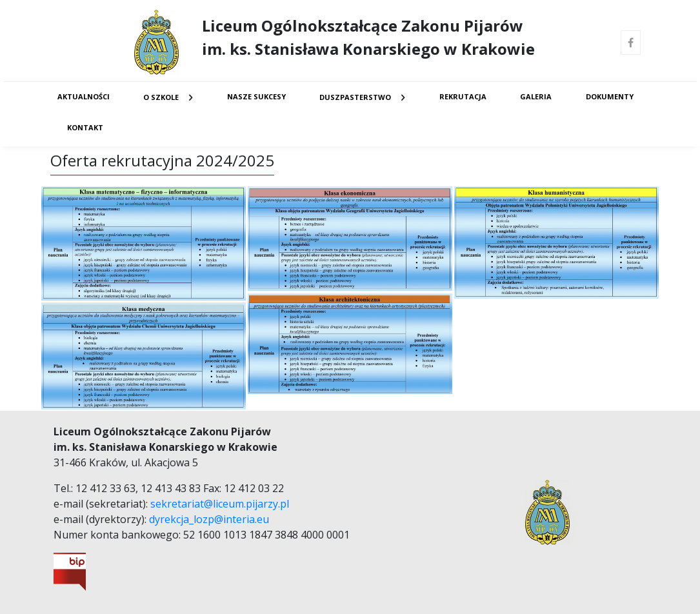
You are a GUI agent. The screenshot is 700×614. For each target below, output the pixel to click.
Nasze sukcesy (256, 96)
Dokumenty (610, 96)
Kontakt (85, 127)
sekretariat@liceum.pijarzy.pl (220, 504)
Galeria (536, 96)
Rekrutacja (463, 96)
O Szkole (161, 97)
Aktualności (84, 96)
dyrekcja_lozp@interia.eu (209, 519)
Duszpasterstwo (355, 97)
